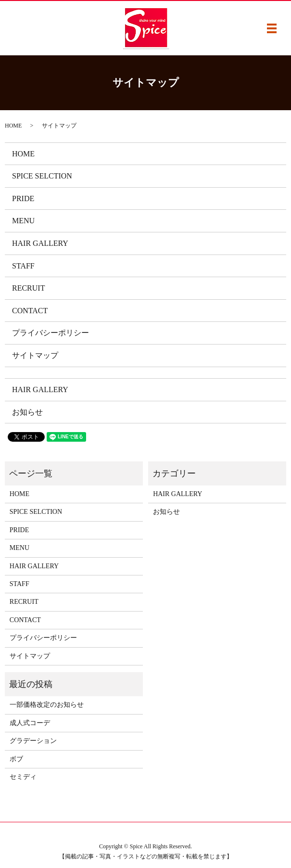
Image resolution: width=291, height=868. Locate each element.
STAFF (23, 266)
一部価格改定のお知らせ (47, 705)
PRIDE (23, 198)
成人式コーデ (30, 723)
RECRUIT (28, 288)
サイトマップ (35, 355)
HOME (13, 126)
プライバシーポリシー (51, 333)
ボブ (16, 759)
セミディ (23, 777)
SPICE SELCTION (42, 176)
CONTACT (30, 311)
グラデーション (33, 741)
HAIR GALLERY (40, 243)
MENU (23, 221)
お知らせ (27, 412)
